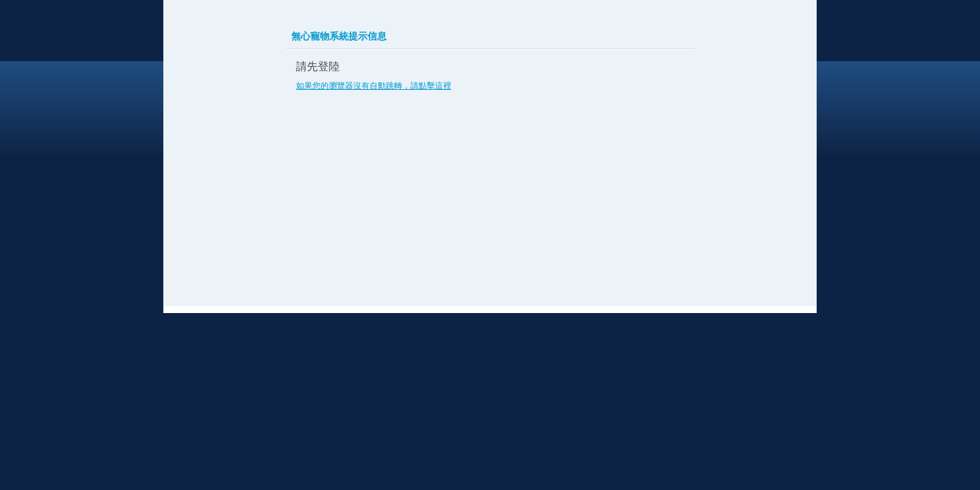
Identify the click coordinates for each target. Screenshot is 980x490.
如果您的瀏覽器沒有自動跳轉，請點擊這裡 (374, 86)
